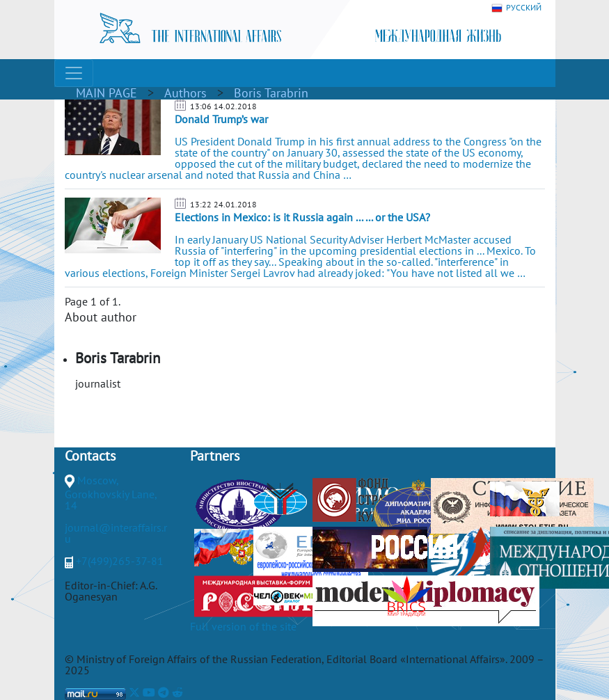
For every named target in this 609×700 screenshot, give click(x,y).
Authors (185, 93)
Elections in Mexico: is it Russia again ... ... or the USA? (302, 217)
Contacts (90, 456)
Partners (215, 456)
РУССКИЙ (516, 8)
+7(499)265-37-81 (120, 561)
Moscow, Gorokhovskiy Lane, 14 (111, 493)
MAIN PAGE (106, 93)
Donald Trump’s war (221, 119)
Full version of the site (243, 626)
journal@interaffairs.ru (116, 533)
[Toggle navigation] (74, 73)
